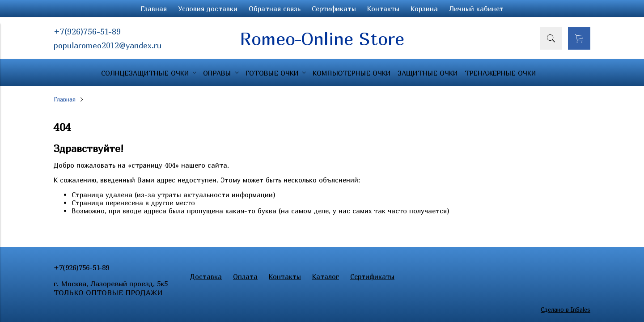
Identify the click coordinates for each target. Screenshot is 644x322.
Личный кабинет (476, 8)
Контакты (383, 8)
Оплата (245, 276)
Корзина (424, 8)
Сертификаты (334, 8)
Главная (154, 8)
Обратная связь (275, 8)
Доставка (206, 276)
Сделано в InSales (566, 309)
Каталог (326, 276)
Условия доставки (208, 8)
